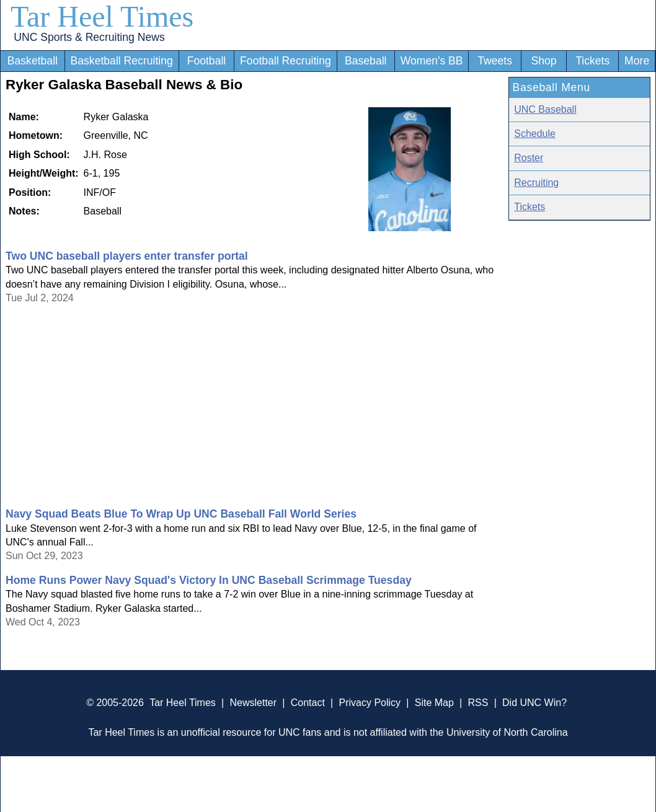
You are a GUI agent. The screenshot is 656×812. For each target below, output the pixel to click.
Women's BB (432, 61)
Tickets (592, 61)
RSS (478, 703)
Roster (529, 158)
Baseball (366, 61)
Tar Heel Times (102, 16)
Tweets (495, 61)
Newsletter (253, 703)
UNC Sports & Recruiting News (89, 37)
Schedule (535, 134)
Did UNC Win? (534, 703)
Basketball (33, 61)
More (637, 61)
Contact (308, 703)
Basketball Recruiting (122, 61)
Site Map (434, 703)
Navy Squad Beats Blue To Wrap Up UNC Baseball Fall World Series (181, 514)
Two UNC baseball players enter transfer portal (127, 256)
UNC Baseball (545, 109)
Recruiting (536, 183)
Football (207, 61)
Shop (544, 61)
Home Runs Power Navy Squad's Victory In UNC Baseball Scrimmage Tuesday (209, 580)
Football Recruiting (286, 61)
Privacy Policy (370, 703)
